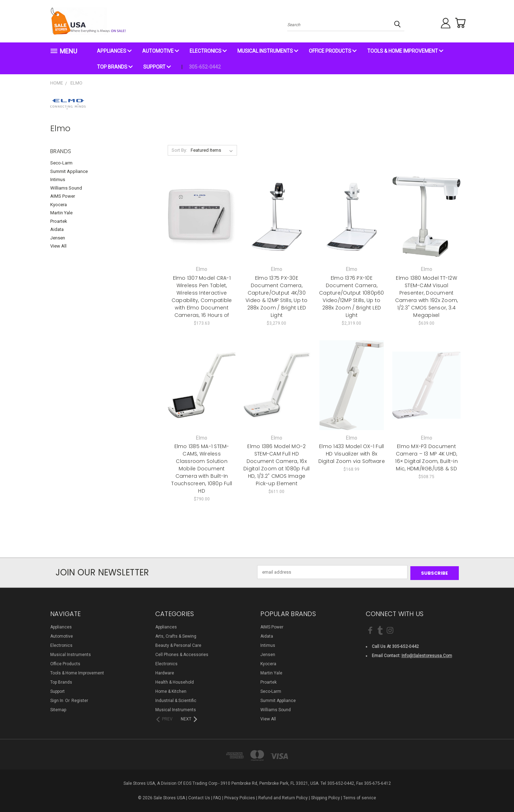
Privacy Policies (240, 797)
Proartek (59, 221)
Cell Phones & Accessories (182, 654)
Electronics (208, 51)
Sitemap (58, 709)
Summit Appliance (69, 171)
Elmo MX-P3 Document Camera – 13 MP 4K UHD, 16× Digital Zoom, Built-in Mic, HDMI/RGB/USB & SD (426, 457)
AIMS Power (63, 196)
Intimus (58, 179)
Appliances (114, 51)
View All (58, 246)
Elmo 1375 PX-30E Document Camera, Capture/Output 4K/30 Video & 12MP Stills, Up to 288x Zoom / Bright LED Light (277, 297)
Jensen (58, 238)
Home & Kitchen (171, 690)
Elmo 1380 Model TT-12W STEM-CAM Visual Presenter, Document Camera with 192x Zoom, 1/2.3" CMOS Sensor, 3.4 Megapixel (427, 297)
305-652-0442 (205, 67)
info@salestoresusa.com (427, 655)
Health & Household (175, 681)
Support (157, 67)
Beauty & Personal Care (178, 644)
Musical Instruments (268, 51)
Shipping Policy (325, 797)
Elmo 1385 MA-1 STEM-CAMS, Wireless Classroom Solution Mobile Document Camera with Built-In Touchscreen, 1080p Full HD (202, 469)
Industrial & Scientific (176, 700)
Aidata (57, 229)
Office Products (333, 51)
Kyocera (59, 205)
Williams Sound (66, 188)
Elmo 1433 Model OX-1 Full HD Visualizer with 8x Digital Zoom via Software (352, 454)
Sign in (57, 700)
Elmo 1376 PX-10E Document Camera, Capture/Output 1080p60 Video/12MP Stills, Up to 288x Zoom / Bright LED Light (352, 297)
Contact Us (199, 797)
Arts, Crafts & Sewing (176, 635)
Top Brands (115, 67)
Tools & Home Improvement (405, 51)
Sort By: (179, 150)
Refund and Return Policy (283, 797)
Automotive (161, 51)
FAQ (217, 797)
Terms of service (360, 797)
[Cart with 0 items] (459, 23)
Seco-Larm (61, 163)
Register (80, 700)
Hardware (165, 672)
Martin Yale (61, 213)
